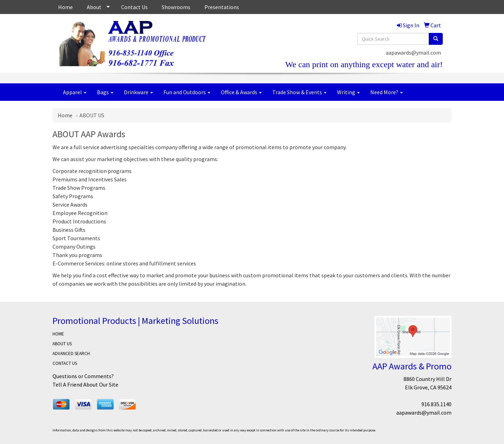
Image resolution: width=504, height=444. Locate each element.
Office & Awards (241, 92)
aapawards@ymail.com (413, 53)
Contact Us (134, 7)
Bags (105, 92)
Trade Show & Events (299, 92)
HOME (58, 334)
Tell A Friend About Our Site (85, 384)
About (94, 7)
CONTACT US (65, 363)
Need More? (387, 92)
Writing (348, 92)
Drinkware (138, 92)
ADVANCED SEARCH (71, 353)
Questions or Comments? (83, 376)
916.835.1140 (436, 404)
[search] (436, 39)
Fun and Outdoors (187, 92)
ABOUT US (62, 344)
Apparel (75, 92)
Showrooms (176, 7)
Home (65, 7)
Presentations (222, 7)
